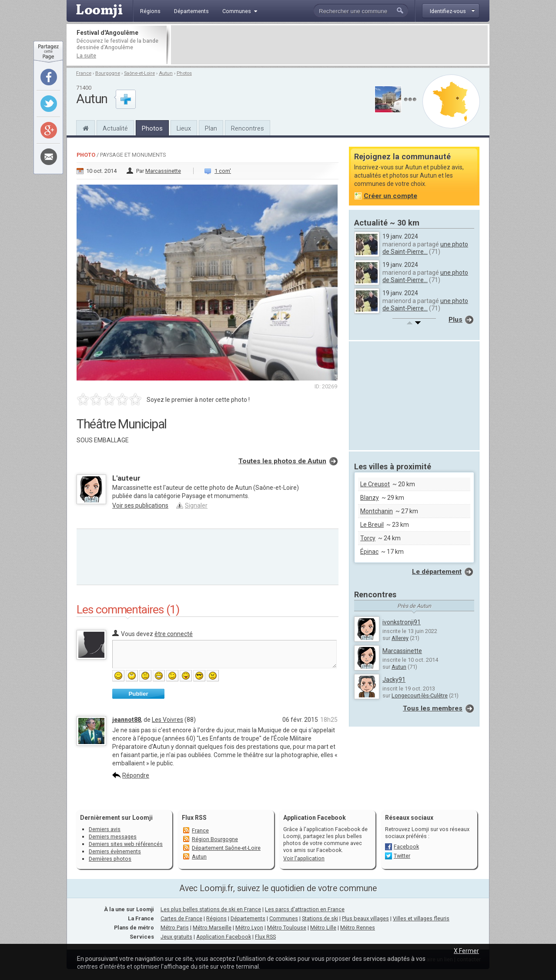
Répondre (136, 775)
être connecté (174, 634)
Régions (216, 918)
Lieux (184, 128)
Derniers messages (113, 837)
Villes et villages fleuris (421, 918)
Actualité (115, 128)
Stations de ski (320, 918)
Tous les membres (433, 708)
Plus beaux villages (365, 918)
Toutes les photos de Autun (282, 461)
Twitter (402, 856)
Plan (211, 128)
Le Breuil (372, 525)
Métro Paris (175, 928)
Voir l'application (304, 858)
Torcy (368, 538)
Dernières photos (110, 859)
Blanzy (370, 498)
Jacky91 (394, 680)
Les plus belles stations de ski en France (211, 909)
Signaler (196, 505)
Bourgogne (108, 73)
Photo (86, 155)
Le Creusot (375, 484)
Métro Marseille (212, 928)
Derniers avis (105, 829)
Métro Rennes (358, 928)
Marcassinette (163, 171)
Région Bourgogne (215, 839)
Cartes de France (181, 918)
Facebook (406, 847)
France (84, 73)
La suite (86, 56)
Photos (184, 73)
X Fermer (466, 951)
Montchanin (377, 511)
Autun (166, 73)
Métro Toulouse (287, 928)
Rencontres (248, 128)
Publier (138, 694)
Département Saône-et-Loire (226, 848)
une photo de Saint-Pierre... (425, 248)
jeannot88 (127, 720)
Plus (456, 320)
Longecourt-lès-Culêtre (420, 695)
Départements (248, 918)
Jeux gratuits (176, 937)
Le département (437, 572)
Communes (284, 918)
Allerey (400, 638)
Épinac (369, 552)
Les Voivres (167, 720)
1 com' (223, 171)
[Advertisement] (329, 45)
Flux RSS (194, 818)
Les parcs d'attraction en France (305, 909)
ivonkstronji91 (402, 622)
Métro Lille (323, 928)
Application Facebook (224, 937)
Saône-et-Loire (139, 73)
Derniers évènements (115, 851)
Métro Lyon (249, 928)
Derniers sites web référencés (126, 844)
